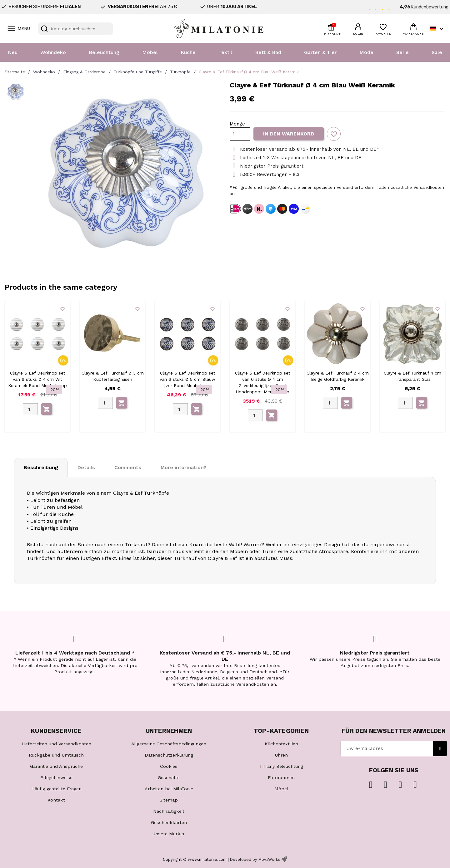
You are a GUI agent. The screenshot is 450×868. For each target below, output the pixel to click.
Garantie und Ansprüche (56, 766)
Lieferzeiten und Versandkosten (56, 744)
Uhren (281, 755)
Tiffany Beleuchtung (281, 766)
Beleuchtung (104, 52)
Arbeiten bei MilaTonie (169, 789)
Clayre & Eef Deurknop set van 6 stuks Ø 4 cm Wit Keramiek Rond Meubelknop (37, 379)
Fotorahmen (281, 777)
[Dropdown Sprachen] (438, 29)
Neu (13, 52)
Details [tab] (86, 467)
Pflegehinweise (56, 777)
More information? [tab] (183, 467)
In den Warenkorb (289, 134)
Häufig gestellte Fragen (56, 789)
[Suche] (76, 29)
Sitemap (169, 800)
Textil (225, 52)
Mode (366, 52)
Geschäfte (169, 777)
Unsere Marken (169, 834)
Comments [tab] (128, 467)
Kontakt (56, 800)
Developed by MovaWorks (255, 859)
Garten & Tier (320, 52)
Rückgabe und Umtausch (56, 755)
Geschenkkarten (169, 822)
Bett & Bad (268, 52)
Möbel (150, 52)
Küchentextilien (281, 744)
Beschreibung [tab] (41, 467)
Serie (402, 52)
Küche (188, 52)
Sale (437, 52)
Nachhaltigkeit (169, 811)
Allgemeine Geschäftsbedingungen (169, 744)
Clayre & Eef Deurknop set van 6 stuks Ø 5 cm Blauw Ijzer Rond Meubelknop (187, 379)
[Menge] (240, 134)
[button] (358, 28)
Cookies (169, 766)
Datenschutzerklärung (169, 755)
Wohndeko (53, 52)
